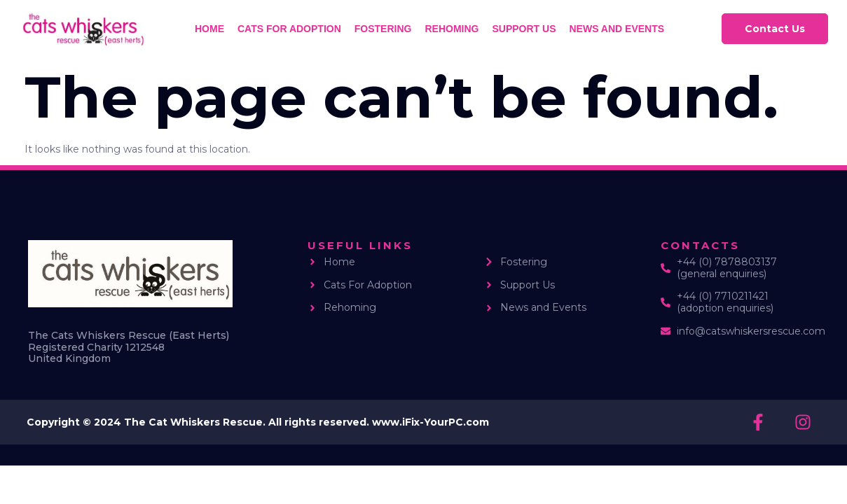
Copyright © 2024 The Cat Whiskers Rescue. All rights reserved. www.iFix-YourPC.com (258, 422)
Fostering (383, 29)
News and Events (617, 29)
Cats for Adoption (289, 29)
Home (209, 29)
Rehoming (452, 29)
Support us (524, 29)
